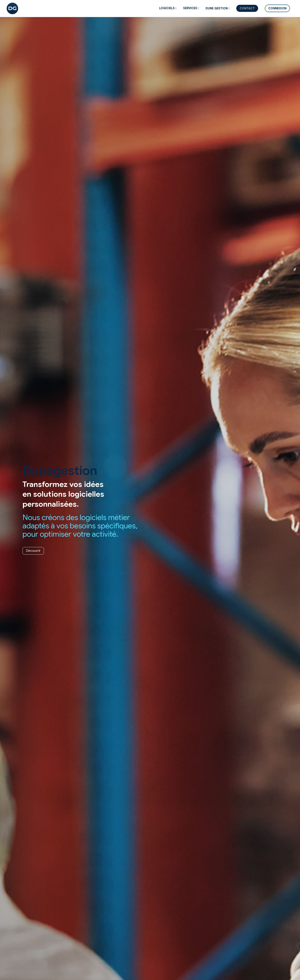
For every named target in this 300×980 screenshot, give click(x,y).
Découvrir (33, 551)
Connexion (277, 8)
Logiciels (168, 8)
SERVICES (191, 8)
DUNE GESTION (218, 8)
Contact (247, 8)
